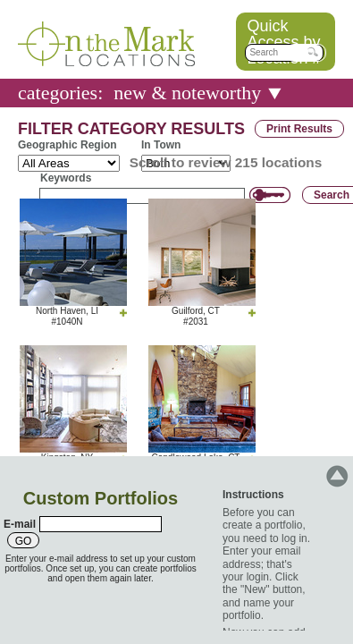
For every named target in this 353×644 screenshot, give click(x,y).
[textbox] (284, 53)
